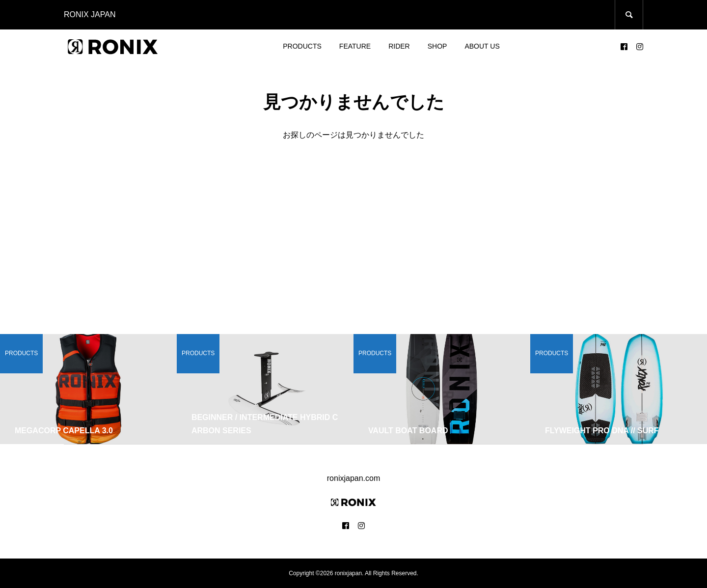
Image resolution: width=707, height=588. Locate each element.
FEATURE (355, 46)
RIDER (399, 46)
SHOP (437, 46)
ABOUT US (482, 46)
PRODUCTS (302, 46)
